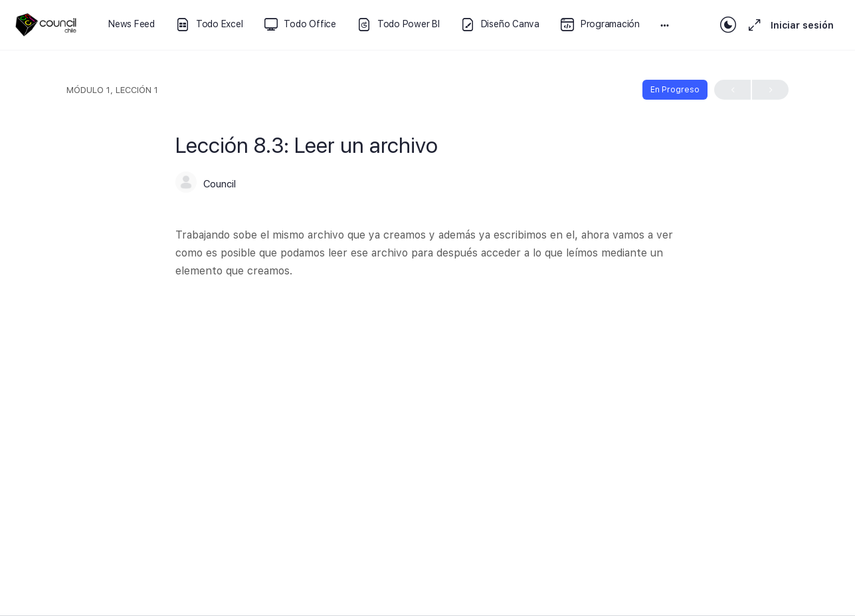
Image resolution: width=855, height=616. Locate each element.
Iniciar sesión (802, 25)
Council (220, 184)
